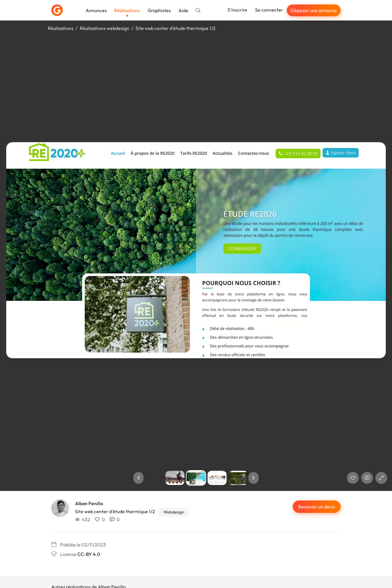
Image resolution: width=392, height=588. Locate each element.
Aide (183, 10)
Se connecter (269, 10)
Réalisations (127, 10)
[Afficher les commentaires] (367, 478)
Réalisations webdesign (105, 28)
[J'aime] (353, 478)
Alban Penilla (89, 503)
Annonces (96, 10)
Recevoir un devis (317, 507)
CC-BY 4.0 (89, 554)
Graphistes (159, 10)
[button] (138, 478)
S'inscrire (237, 10)
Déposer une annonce (314, 10)
